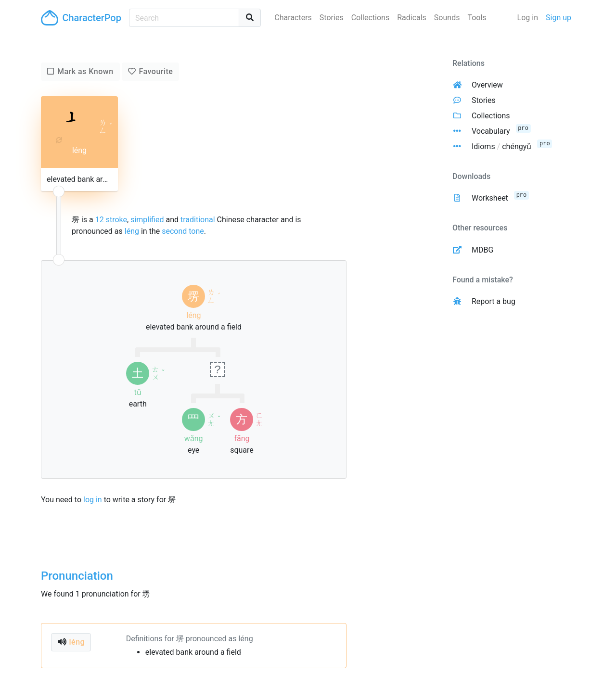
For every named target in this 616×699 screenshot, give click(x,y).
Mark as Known (85, 71)
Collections (371, 18)
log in (93, 500)
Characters (293, 18)
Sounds (447, 18)
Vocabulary (491, 131)
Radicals (412, 18)
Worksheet (490, 198)
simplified (147, 220)
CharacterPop (81, 18)
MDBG (482, 250)
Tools (477, 18)
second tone (183, 231)
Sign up (558, 18)
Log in (528, 18)
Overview (487, 85)
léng (132, 231)
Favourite (156, 71)
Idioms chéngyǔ (501, 146)
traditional (198, 220)
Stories (332, 18)
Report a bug (494, 301)
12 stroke (111, 220)
